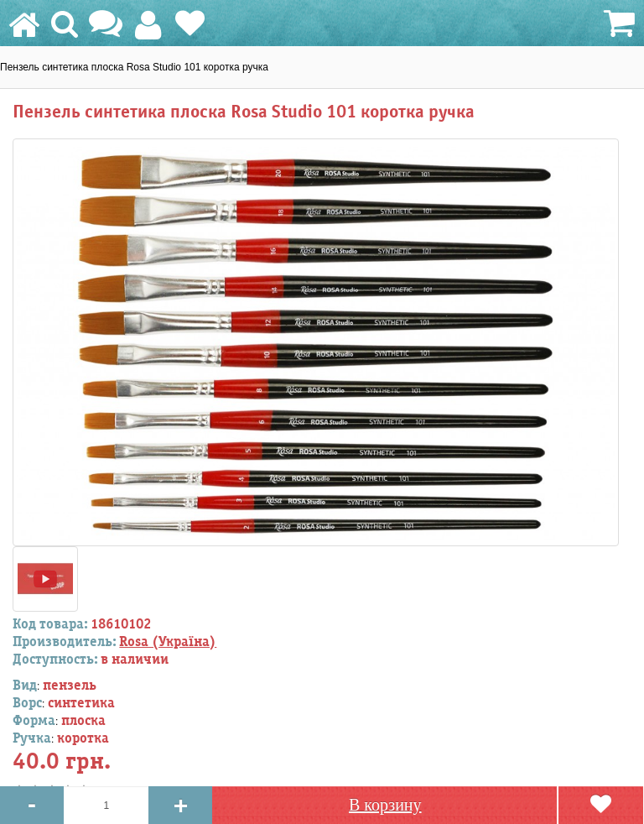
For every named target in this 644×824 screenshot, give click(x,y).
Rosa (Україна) (168, 642)
